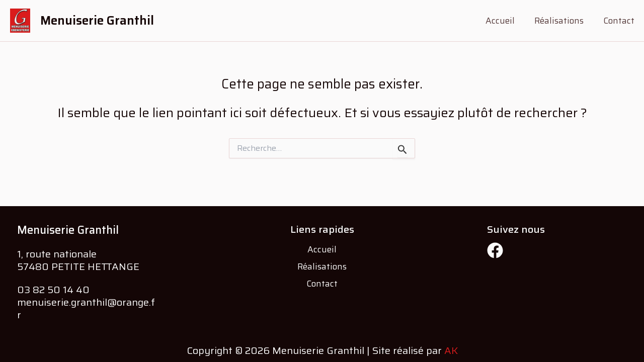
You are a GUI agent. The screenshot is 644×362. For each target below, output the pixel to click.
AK (451, 350)
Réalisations (562, 21)
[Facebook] (495, 250)
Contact (620, 21)
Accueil (506, 21)
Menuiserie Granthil (97, 21)
